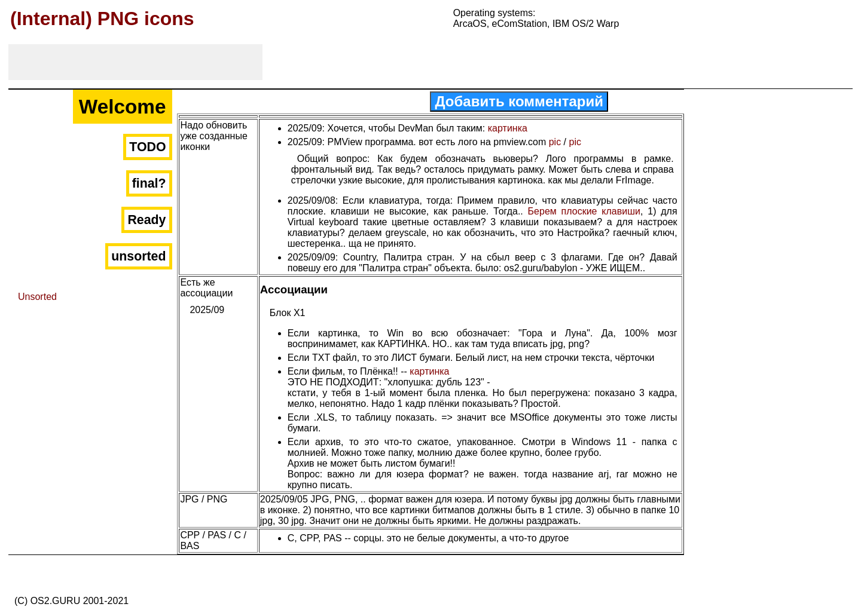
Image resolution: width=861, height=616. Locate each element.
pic (555, 142)
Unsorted (37, 297)
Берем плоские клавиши (584, 211)
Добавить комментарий (519, 101)
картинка (508, 128)
